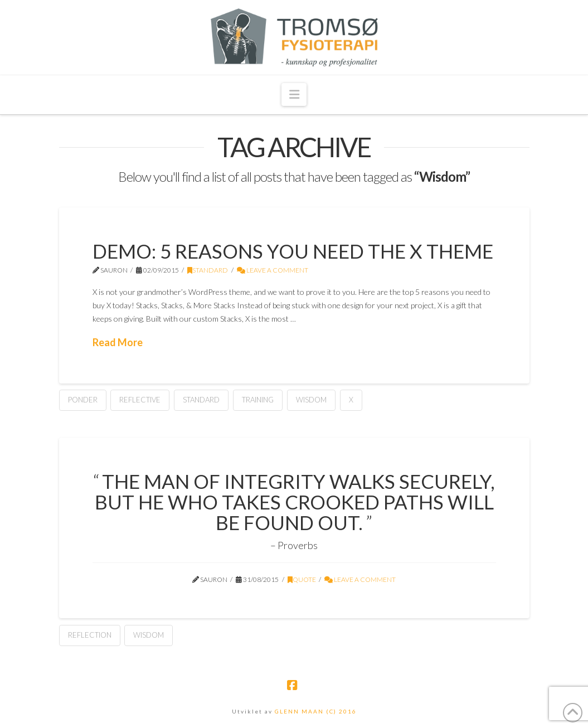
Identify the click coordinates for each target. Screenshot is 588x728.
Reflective (140, 400)
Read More (118, 342)
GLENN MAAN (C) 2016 (316, 711)
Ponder (83, 400)
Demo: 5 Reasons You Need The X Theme (293, 251)
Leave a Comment (273, 270)
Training (258, 400)
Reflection (90, 635)
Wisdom (311, 400)
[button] (294, 94)
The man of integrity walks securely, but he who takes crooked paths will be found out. (295, 502)
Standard (208, 270)
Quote (302, 579)
